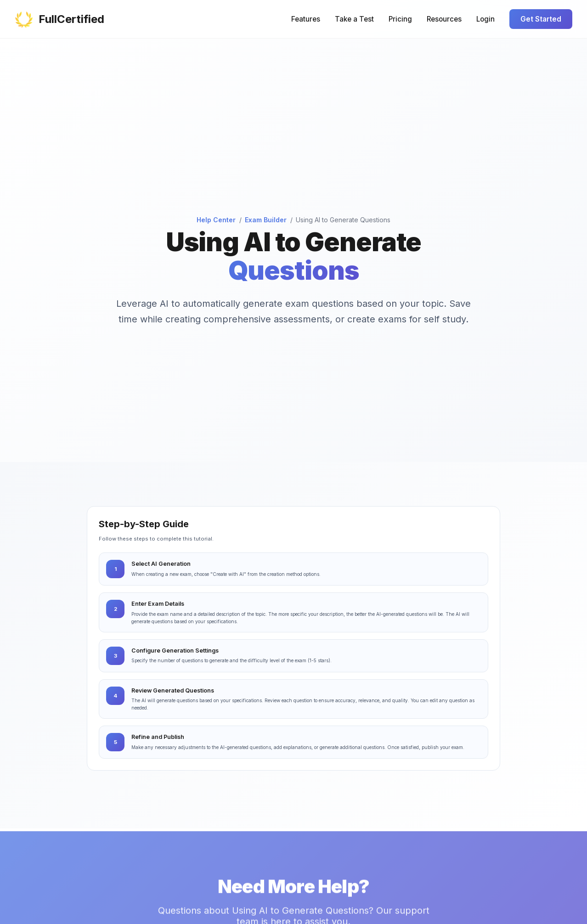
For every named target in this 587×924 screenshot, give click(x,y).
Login (485, 19)
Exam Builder (266, 220)
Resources (444, 19)
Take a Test (354, 19)
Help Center (216, 220)
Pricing (400, 19)
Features (306, 19)
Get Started (541, 19)
